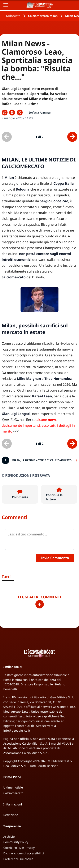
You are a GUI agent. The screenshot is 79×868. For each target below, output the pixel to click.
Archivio (9, 837)
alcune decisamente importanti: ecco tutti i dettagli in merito (38, 425)
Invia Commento (55, 558)
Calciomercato (13, 793)
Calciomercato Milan (43, 16)
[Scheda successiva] (72, 137)
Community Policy (16, 842)
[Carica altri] (40, 604)
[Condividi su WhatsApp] (5, 113)
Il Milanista (12, 16)
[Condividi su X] (20, 113)
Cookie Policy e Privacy (19, 848)
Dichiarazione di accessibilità (24, 853)
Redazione (11, 815)
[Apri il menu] (6, 5)
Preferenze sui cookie (18, 859)
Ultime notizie (13, 787)
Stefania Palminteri (40, 113)
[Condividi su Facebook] (12, 113)
